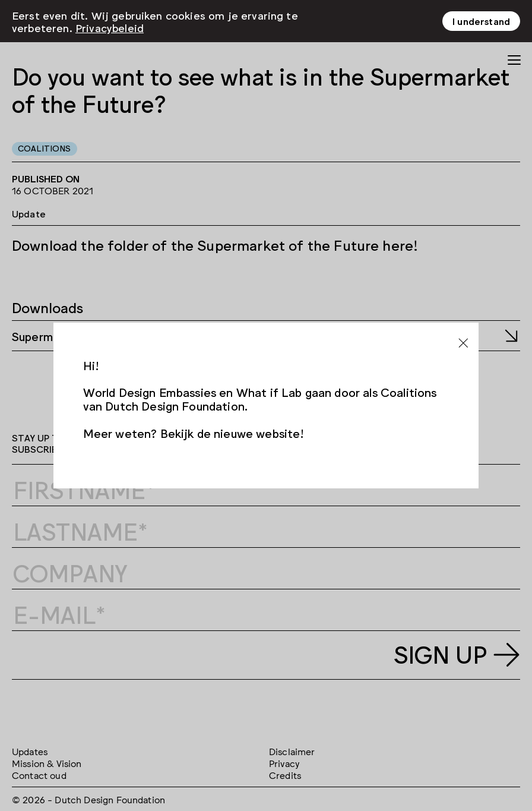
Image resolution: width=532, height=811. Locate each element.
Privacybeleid (110, 27)
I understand (481, 21)
